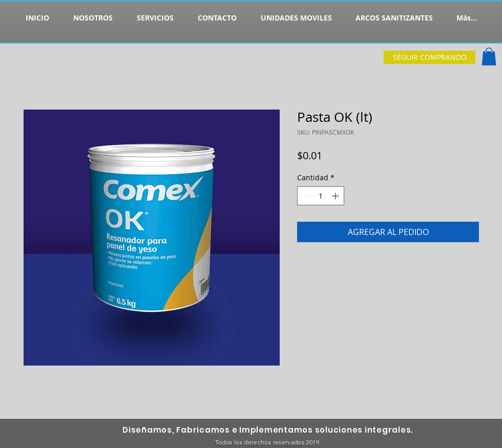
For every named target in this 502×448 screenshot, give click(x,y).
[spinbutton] (321, 196)
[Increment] (336, 196)
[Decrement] (305, 196)
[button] (489, 57)
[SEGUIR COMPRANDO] (430, 57)
